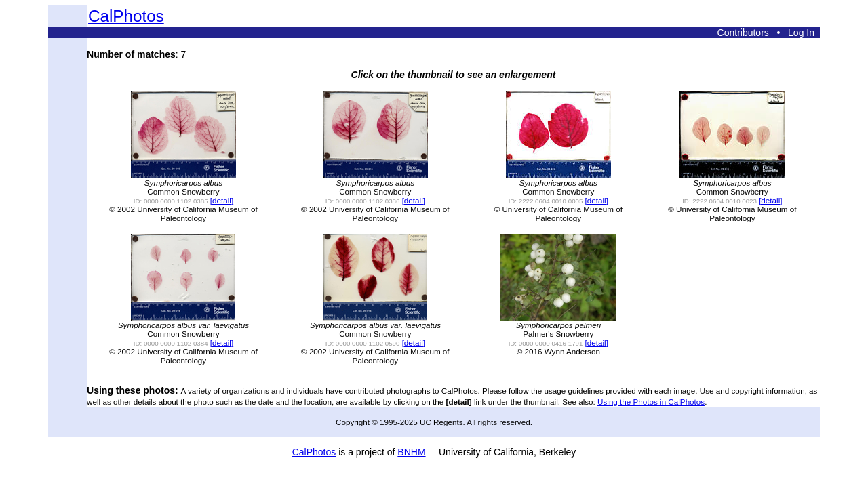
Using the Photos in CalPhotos (651, 402)
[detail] (222, 200)
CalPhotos (126, 16)
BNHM (411, 452)
